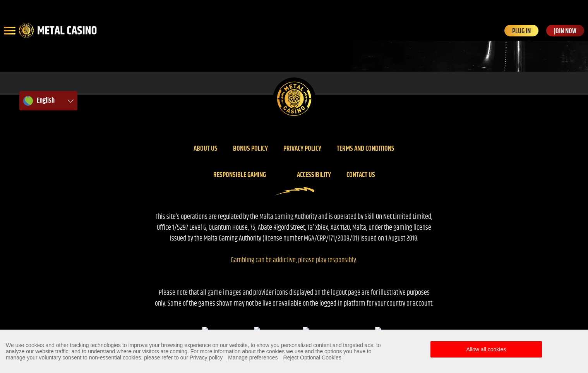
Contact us (361, 175)
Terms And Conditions (366, 149)
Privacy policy (302, 149)
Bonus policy (250, 149)
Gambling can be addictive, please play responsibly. (294, 260)
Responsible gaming (240, 175)
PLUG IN (521, 31)
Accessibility (314, 175)
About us (206, 149)
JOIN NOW (565, 31)
